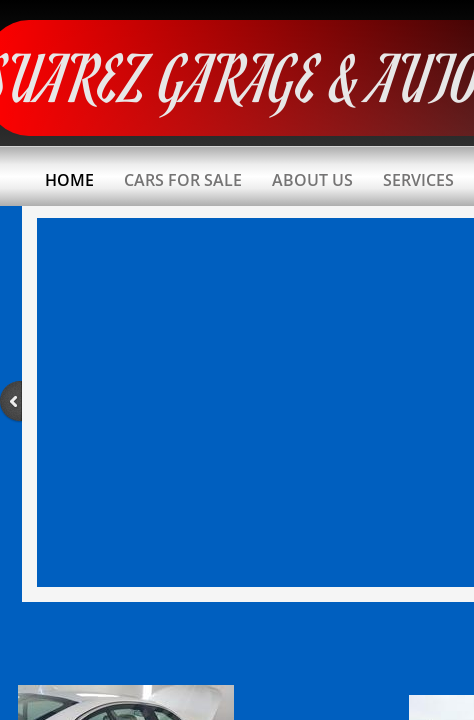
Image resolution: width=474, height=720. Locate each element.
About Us (312, 180)
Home (69, 180)
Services (418, 180)
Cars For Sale (183, 180)
